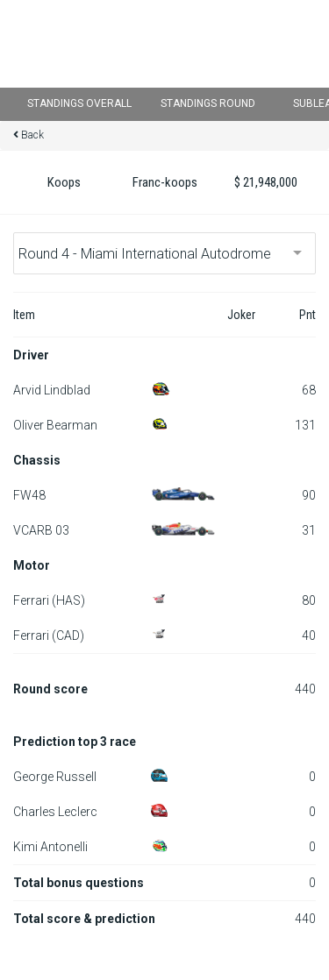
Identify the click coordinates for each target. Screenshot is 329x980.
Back (32, 135)
